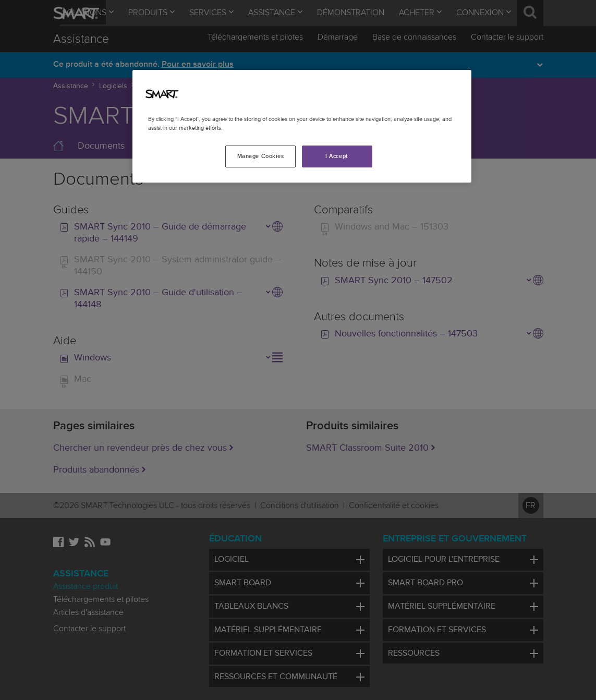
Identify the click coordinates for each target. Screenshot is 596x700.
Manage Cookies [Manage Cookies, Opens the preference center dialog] (261, 156)
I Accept (337, 156)
